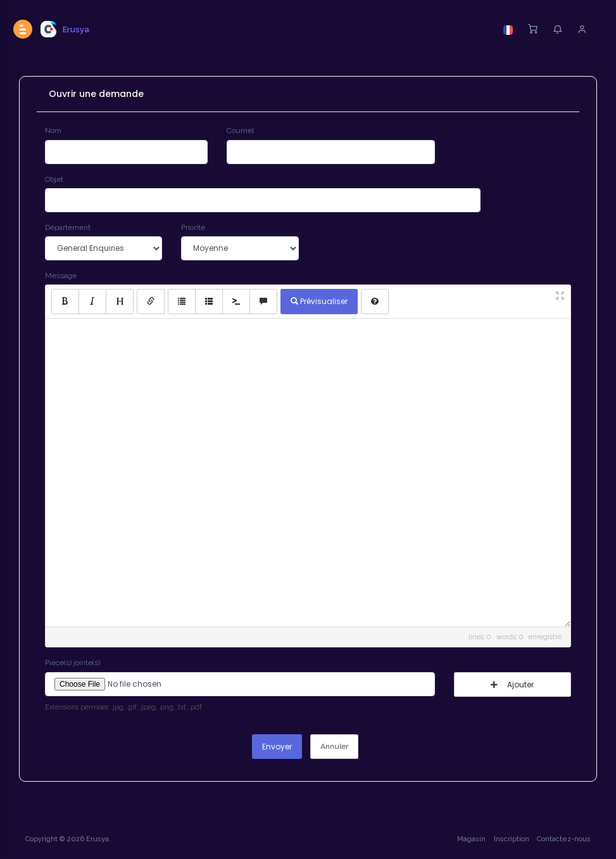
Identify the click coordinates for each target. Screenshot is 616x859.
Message (61, 276)
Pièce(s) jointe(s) (72, 663)
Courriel (240, 130)
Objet (54, 179)
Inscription (512, 839)
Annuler (334, 746)
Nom (53, 130)
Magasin (471, 839)
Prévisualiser (319, 301)
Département (68, 227)
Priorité (193, 227)
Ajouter (512, 684)
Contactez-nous (564, 839)
